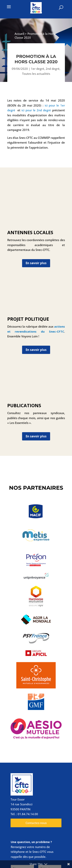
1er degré (38, 69)
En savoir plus (36, 263)
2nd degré (53, 69)
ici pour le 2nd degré (36, 110)
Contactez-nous (36, 823)
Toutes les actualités (36, 74)
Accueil (19, 34)
